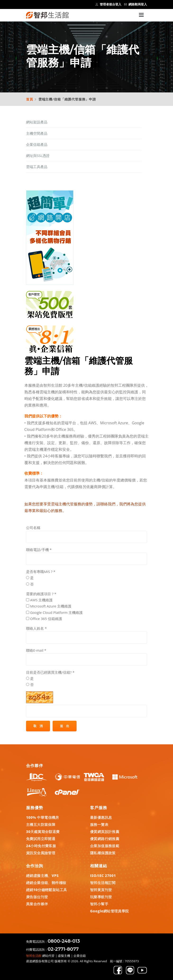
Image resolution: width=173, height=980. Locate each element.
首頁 (30, 99)
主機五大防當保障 (41, 824)
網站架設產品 (37, 122)
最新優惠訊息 (101, 817)
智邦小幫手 (99, 904)
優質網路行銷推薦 (105, 839)
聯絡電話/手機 (39, 550)
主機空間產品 (37, 133)
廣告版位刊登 (37, 897)
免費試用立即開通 (41, 839)
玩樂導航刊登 (101, 897)
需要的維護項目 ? (41, 594)
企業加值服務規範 (105, 846)
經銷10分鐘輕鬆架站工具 (46, 890)
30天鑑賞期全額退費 (43, 832)
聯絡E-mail (36, 650)
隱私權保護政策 (103, 853)
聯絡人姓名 (36, 628)
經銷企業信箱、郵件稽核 (46, 883)
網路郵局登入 (136, 4)
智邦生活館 (34, 956)
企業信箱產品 (37, 144)
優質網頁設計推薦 (105, 832)
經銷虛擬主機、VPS (42, 876)
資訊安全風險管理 (41, 853)
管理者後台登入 (109, 4)
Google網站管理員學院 (109, 911)
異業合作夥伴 (37, 904)
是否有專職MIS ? (41, 572)
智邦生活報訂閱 (103, 883)
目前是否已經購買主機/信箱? (50, 672)
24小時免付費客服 (41, 846)
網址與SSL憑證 (38, 156)
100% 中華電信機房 (43, 817)
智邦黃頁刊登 (101, 890)
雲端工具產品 (37, 167)
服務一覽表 (99, 824)
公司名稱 (33, 528)
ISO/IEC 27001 (103, 876)
